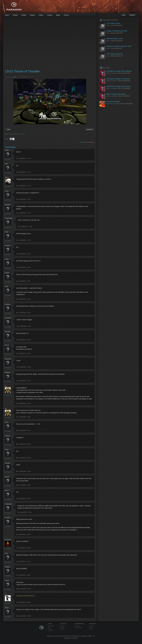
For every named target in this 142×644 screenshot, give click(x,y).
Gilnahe (8, 304)
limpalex (8, 205)
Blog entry (109, 104)
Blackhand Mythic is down (115, 39)
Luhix (7, 191)
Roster (91, 629)
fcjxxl (7, 450)
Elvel (7, 232)
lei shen (22, 134)
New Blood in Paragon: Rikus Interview (119, 71)
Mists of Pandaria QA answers (116, 94)
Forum (62, 627)
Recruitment (78, 627)
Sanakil (7, 463)
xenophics (114, 73)
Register (132, 15)
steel (6, 286)
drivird (7, 477)
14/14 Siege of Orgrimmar (115, 54)
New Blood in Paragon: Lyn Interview (118, 79)
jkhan (7, 608)
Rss (49, 627)
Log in (82, 142)
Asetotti (7, 246)
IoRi (6, 164)
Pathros (8, 436)
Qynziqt (8, 332)
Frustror (8, 518)
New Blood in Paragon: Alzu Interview (118, 86)
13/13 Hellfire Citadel (113, 23)
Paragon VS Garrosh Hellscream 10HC (119, 46)
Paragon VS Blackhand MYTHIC (117, 31)
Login (124, 15)
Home (7, 15)
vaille (7, 259)
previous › (90, 129)
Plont (7, 422)
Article (108, 73)
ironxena (8, 540)
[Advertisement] (23, 43)
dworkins (8, 359)
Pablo (7, 150)
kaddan (7, 567)
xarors (7, 581)
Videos (41, 15)
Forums (66, 15)
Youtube (50, 631)
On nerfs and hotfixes (113, 102)
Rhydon (8, 372)
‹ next (8, 129)
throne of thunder (14, 134)
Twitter (50, 629)
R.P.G (7, 345)
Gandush (8, 318)
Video (108, 33)
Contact (50, 15)
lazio (6, 553)
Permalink (8, 159)
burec (7, 490)
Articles (15, 15)
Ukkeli (7, 273)
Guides (24, 15)
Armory (91, 626)
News (108, 25)
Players (32, 15)
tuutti (14, 77)
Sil (6, 386)
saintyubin (8, 504)
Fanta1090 (9, 218)
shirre (7, 177)
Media (58, 15)
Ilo (6, 594)
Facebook (51, 626)
